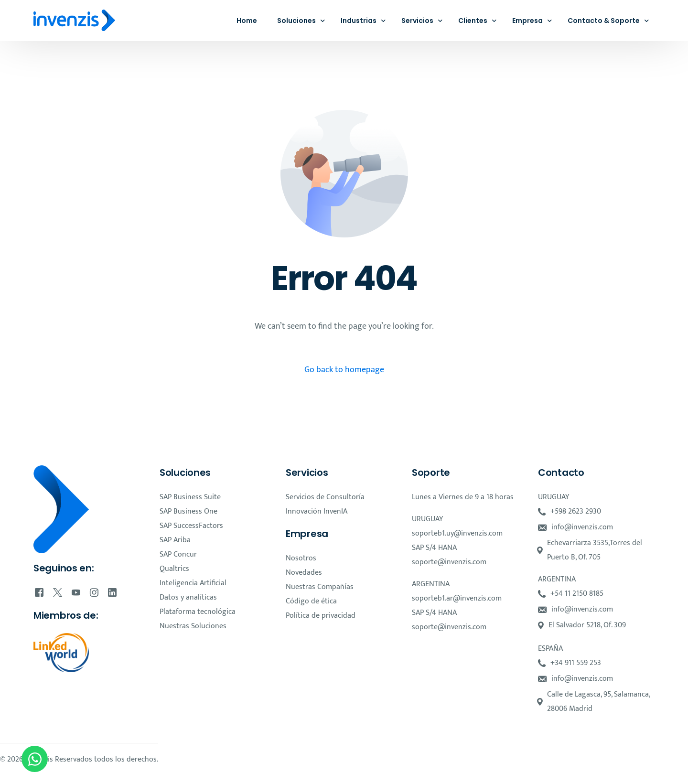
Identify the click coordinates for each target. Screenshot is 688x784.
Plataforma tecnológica (198, 612)
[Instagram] (94, 592)
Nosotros (301, 558)
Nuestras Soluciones (193, 626)
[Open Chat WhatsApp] (35, 759)
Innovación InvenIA (317, 511)
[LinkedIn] (112, 592)
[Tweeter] (58, 592)
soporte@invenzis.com (449, 562)
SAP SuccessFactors (191, 526)
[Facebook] (39, 592)
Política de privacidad (321, 616)
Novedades (304, 573)
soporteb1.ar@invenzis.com (457, 598)
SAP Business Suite (190, 497)
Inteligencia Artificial (193, 583)
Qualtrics (174, 569)
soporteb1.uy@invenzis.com (457, 533)
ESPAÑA (550, 649)
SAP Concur (178, 554)
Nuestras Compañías (320, 587)
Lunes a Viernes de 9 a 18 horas (463, 497)
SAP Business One (188, 511)
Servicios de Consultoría (325, 497)
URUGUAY (427, 519)
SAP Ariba (175, 540)
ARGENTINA (431, 584)
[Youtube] (76, 592)
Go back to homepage (344, 370)
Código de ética (311, 601)
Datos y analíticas (188, 597)
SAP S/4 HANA (434, 548)
